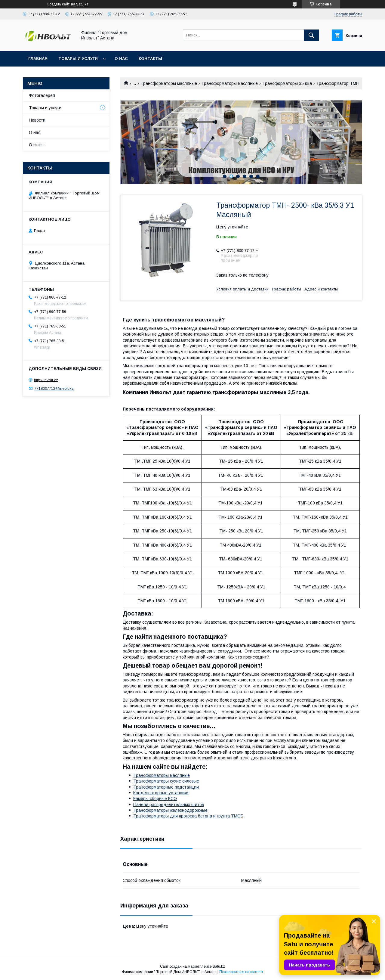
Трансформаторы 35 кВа (287, 83)
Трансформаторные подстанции (166, 787)
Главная (38, 59)
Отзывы (37, 145)
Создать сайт (58, 4)
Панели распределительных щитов (169, 805)
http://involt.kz (46, 380)
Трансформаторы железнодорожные (170, 810)
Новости (37, 120)
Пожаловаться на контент (241, 972)
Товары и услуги (78, 59)
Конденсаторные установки (161, 793)
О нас (121, 59)
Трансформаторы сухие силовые (166, 781)
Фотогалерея (42, 95)
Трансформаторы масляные (169, 83)
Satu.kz (219, 966)
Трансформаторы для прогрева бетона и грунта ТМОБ (188, 816)
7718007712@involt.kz (54, 388)
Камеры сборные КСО (155, 799)
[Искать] (311, 35)
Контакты (150, 59)
